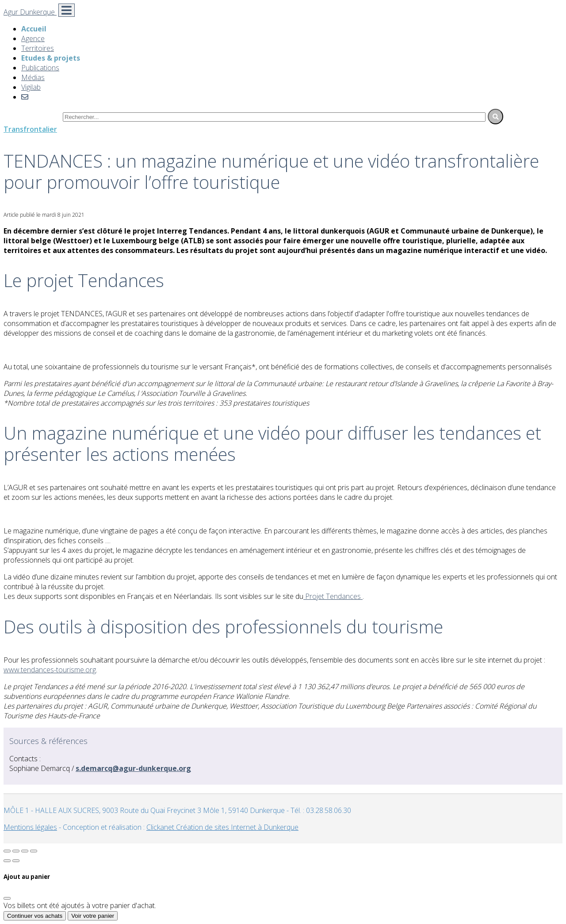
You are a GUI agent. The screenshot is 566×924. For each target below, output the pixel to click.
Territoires (38, 48)
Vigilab (31, 87)
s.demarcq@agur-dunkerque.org (133, 768)
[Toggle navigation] (67, 10)
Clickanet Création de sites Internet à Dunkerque (222, 827)
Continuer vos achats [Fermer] (35, 916)
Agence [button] (33, 38)
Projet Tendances (333, 596)
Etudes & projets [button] (51, 58)
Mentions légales (30, 827)
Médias (33, 77)
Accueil (34, 29)
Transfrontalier (30, 129)
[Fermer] (7, 898)
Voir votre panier (93, 916)
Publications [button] (40, 68)
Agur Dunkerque (30, 12)
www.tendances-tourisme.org (50, 670)
